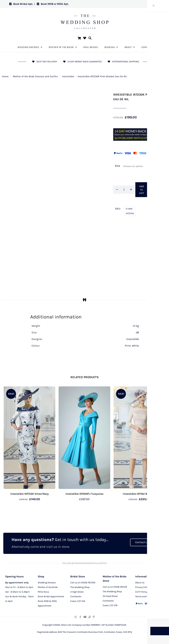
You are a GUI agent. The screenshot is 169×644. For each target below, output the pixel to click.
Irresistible (68, 76)
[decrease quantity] (117, 190)
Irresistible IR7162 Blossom (139, 494)
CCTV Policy (141, 592)
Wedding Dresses (47, 583)
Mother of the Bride (48, 588)
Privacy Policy (142, 588)
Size (117, 166)
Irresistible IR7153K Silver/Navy (30, 494)
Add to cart (142, 190)
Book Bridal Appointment (51, 597)
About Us (140, 583)
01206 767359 (88, 583)
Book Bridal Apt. (21, 4)
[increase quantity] (131, 190)
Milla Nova (43, 592)
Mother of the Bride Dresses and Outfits (35, 76)
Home (5, 76)
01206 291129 (120, 587)
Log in (154, 4)
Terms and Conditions (146, 597)
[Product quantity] (124, 190)
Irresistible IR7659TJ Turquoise (84, 494)
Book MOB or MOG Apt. (53, 4)
